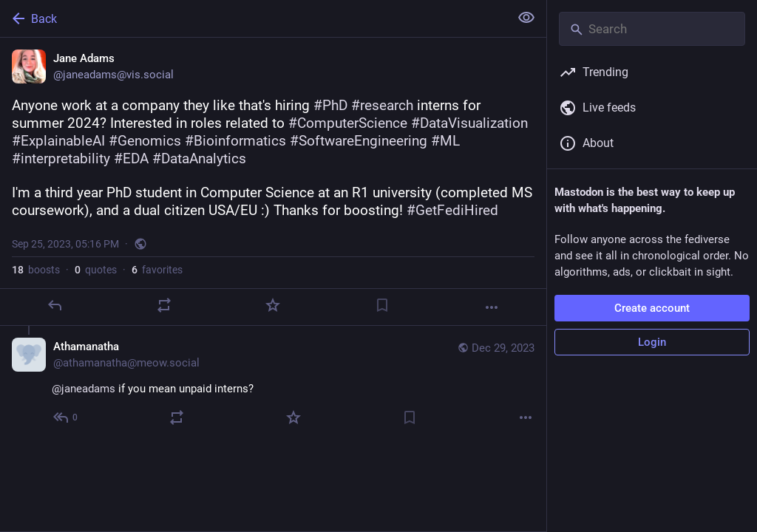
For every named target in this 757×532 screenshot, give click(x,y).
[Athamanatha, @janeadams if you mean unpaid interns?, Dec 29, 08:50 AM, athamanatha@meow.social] (273, 384)
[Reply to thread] (66, 417)
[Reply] (55, 305)
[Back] (253, 18)
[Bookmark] (382, 305)
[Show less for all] (526, 18)
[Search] (652, 29)
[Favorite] (273, 305)
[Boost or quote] (164, 305)
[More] (492, 307)
